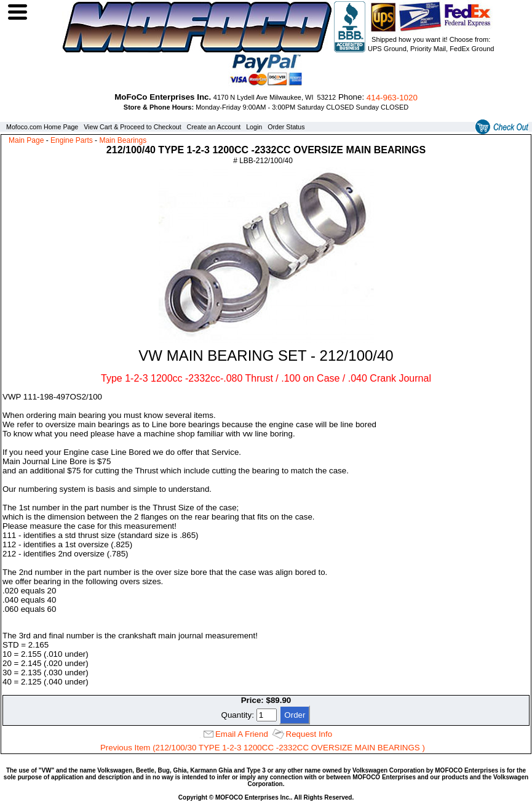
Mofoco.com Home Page (42, 127)
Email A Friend (242, 734)
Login (254, 127)
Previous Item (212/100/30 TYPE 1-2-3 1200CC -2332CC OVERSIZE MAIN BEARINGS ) (263, 748)
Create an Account (214, 127)
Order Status (286, 127)
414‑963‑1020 (392, 98)
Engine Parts (72, 140)
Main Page (26, 140)
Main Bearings (123, 140)
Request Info (309, 734)
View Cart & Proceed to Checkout (133, 127)
